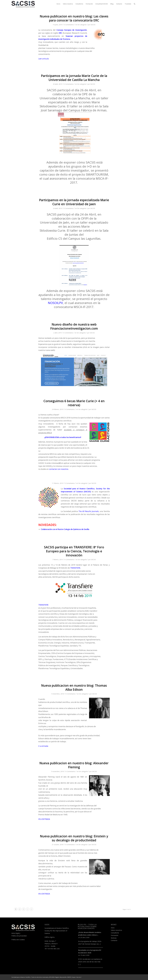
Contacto (114, 940)
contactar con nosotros (59, 469)
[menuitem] (58, 4)
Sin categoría (82, 25)
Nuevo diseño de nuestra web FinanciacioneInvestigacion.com (74, 326)
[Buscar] (135, 4)
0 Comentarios (69, 25)
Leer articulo (44, 59)
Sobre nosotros (116, 930)
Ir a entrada (43, 746)
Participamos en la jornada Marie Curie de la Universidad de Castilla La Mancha (74, 78)
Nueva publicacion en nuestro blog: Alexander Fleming (74, 765)
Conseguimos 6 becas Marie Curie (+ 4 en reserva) (74, 403)
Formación (115, 935)
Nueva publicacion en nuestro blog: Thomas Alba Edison (74, 687)
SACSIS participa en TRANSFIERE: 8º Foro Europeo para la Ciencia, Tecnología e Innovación (74, 551)
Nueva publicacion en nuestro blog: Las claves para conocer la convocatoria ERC (74, 18)
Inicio (113, 928)
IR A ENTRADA (44, 819)
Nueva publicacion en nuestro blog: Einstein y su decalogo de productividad (74, 838)
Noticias (114, 938)
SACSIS (93, 25)
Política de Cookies (18, 940)
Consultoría (115, 933)
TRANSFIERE (75, 568)
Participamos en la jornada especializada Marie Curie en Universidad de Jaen (74, 202)
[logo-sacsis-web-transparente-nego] (23, 4)
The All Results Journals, (89, 511)
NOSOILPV (55, 303)
